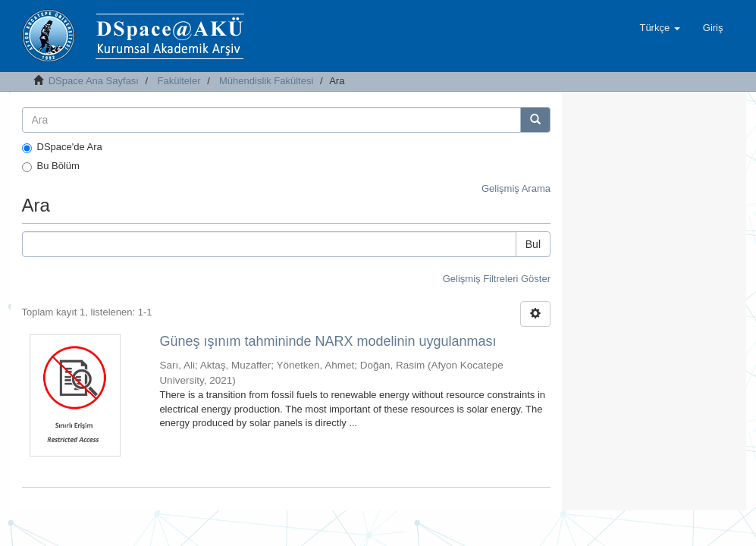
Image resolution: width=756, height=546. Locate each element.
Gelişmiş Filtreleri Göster (497, 279)
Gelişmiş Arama (516, 188)
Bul (533, 244)
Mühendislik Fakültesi (266, 81)
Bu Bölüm (51, 166)
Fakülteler (179, 81)
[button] (659, 28)
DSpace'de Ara (62, 147)
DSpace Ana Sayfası (94, 81)
